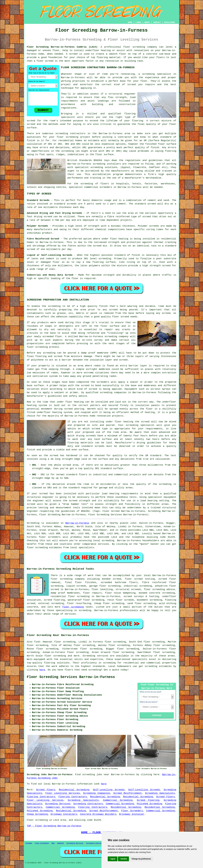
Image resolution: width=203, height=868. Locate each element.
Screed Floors (46, 790)
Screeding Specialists (160, 793)
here (42, 670)
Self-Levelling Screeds (109, 790)
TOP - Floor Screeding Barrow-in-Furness (54, 826)
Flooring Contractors (41, 797)
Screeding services (95, 656)
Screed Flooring (148, 800)
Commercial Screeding (118, 800)
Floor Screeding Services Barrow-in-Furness (71, 677)
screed (31, 121)
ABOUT (147, 22)
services (103, 544)
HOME (130, 22)
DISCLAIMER (169, 22)
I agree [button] (113, 859)
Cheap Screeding (37, 814)
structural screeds (128, 589)
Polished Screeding (149, 804)
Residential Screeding (74, 790)
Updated (60, 843)
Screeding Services (58, 804)
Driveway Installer (132, 814)
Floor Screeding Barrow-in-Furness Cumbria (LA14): (63, 47)
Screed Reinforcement (128, 793)
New (53, 843)
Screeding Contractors (88, 804)
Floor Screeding (42, 843)
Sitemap (29, 843)
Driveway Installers (64, 814)
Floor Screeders (132, 811)
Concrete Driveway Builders (98, 814)
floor (54, 579)
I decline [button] (123, 859)
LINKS (138, 22)
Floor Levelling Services (63, 793)
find (37, 642)
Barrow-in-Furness (77, 523)
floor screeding (73, 607)
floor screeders (50, 537)
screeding (108, 541)
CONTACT (157, 22)
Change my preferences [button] (141, 859)
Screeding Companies (97, 793)
